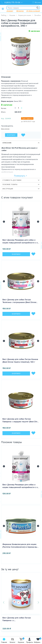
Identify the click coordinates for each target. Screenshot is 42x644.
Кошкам (12, 15)
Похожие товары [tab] (21, 184)
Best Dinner (5, 129)
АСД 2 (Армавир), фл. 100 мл (15, 618)
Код (3, 118)
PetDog (4, 15)
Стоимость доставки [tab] (21, 180)
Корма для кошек (25, 15)
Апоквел (10, 11)
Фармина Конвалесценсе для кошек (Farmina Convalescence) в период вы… (21, 546)
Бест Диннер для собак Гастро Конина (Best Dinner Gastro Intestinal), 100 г (20, 361)
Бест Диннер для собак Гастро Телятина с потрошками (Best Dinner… (20, 301)
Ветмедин (20, 11)
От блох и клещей (33, 11)
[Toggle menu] (3, 9)
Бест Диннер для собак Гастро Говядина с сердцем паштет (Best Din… (21, 420)
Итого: (3, 112)
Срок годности (27, 118)
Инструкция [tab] (21, 189)
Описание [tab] (21, 143)
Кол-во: (4, 108)
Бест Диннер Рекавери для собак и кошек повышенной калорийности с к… (21, 241)
